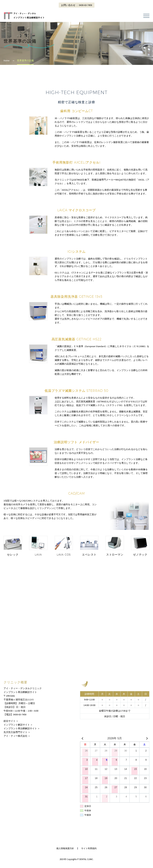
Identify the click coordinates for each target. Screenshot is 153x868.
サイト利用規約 (89, 848)
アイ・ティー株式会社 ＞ (17, 736)
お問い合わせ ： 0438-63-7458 (77, 5)
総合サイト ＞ (11, 721)
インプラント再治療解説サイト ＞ (22, 728)
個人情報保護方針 (65, 848)
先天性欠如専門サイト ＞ (17, 732)
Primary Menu (146, 16)
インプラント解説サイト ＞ (18, 725)
